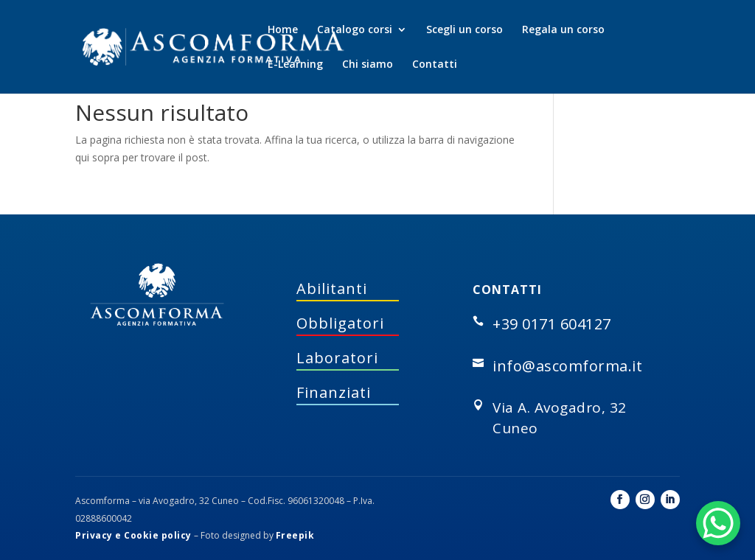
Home (283, 30)
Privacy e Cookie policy (133, 535)
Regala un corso (563, 30)
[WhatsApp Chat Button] (718, 523)
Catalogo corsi (355, 30)
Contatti (435, 65)
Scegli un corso (465, 30)
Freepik (295, 535)
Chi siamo (368, 65)
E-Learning (295, 65)
